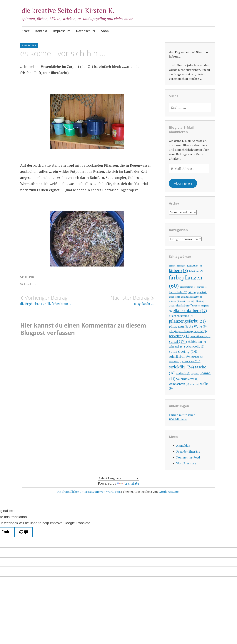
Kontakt (41, 31)
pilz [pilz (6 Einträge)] (173, 331)
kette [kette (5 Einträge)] (198, 297)
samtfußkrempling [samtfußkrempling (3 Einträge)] (201, 336)
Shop (105, 31)
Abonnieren (183, 183)
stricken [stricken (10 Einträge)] (191, 361)
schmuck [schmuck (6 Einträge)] (176, 347)
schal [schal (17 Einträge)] (177, 341)
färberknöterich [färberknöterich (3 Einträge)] (188, 287)
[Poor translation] (24, 532)
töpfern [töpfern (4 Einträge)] (196, 373)
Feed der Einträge (188, 451)
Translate (128, 483)
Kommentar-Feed (188, 457)
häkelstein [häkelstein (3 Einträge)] (187, 297)
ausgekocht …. (121, 300)
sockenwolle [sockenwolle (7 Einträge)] (194, 346)
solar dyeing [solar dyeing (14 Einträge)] (183, 351)
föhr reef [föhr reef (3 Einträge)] (202, 287)
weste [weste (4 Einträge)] (195, 384)
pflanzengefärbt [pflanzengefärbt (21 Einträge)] (187, 321)
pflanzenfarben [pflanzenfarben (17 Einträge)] (190, 310)
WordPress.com (169, 492)
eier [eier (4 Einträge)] (173, 266)
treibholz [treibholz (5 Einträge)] (183, 373)
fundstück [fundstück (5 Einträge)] (194, 266)
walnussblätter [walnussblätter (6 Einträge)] (187, 379)
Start (26, 31)
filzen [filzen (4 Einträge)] (182, 266)
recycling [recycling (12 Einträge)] (180, 336)
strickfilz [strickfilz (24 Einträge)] (181, 367)
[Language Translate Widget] (118, 478)
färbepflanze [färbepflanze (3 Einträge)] (196, 271)
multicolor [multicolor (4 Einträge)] (187, 301)
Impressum (62, 31)
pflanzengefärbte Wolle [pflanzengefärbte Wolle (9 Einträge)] (188, 326)
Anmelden (183, 446)
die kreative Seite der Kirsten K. (68, 10)
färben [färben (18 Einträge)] (178, 270)
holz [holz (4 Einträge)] (192, 292)
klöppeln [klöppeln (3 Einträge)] (174, 301)
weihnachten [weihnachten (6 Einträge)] (179, 384)
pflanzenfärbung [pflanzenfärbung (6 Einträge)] (181, 316)
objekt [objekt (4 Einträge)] (200, 301)
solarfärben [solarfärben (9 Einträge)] (179, 356)
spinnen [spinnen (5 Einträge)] (197, 357)
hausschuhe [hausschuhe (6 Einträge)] (178, 292)
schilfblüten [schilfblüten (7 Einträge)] (196, 342)
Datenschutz (86, 31)
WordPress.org (186, 463)
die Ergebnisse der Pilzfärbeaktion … (54, 300)
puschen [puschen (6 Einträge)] (186, 331)
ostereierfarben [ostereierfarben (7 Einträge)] (181, 305)
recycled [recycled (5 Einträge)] (200, 331)
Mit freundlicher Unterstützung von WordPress (89, 492)
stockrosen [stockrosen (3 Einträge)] (175, 362)
